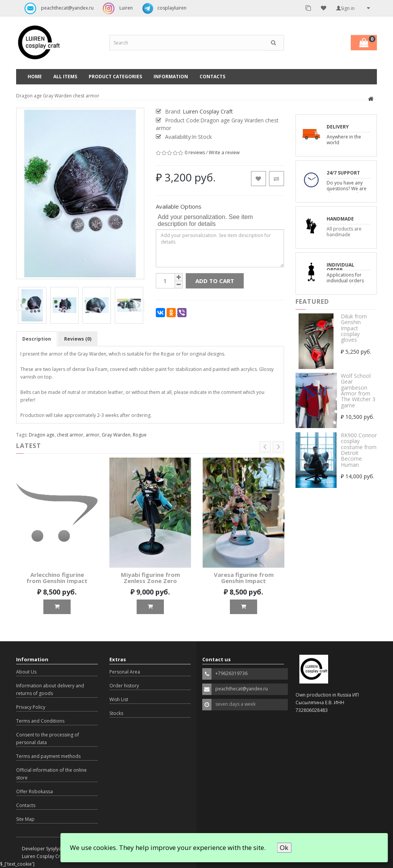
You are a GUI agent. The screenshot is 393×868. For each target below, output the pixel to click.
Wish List (119, 699)
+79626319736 (231, 673)
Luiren (116, 8)
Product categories (115, 77)
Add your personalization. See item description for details (205, 220)
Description (37, 339)
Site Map (25, 819)
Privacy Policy (31, 707)
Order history (124, 686)
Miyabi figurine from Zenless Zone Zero (150, 578)
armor (92, 435)
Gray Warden (116, 435)
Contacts (212, 77)
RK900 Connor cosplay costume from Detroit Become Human (359, 450)
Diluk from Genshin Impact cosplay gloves (354, 328)
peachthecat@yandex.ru (57, 8)
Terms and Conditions (40, 721)
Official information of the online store (51, 774)
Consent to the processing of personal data (48, 739)
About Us (26, 672)
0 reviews (195, 152)
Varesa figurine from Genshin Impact (244, 578)
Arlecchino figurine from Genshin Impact (57, 578)
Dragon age (42, 435)
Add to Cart (215, 281)
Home (35, 77)
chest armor (70, 435)
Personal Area (125, 672)
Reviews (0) (78, 339)
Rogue (140, 435)
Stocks (116, 713)
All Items (65, 77)
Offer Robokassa (35, 791)
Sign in (345, 8)
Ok (284, 847)
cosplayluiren (162, 8)
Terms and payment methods (48, 756)
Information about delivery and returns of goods (50, 689)
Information (171, 77)
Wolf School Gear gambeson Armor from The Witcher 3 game (358, 390)
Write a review (224, 152)
